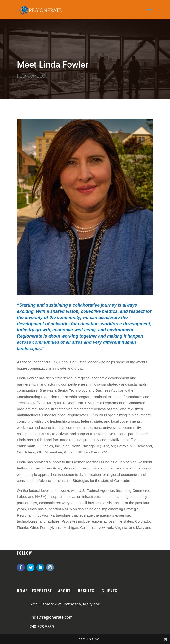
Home (22, 591)
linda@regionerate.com (51, 617)
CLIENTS (110, 591)
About (64, 591)
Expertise (42, 591)
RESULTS (86, 591)
